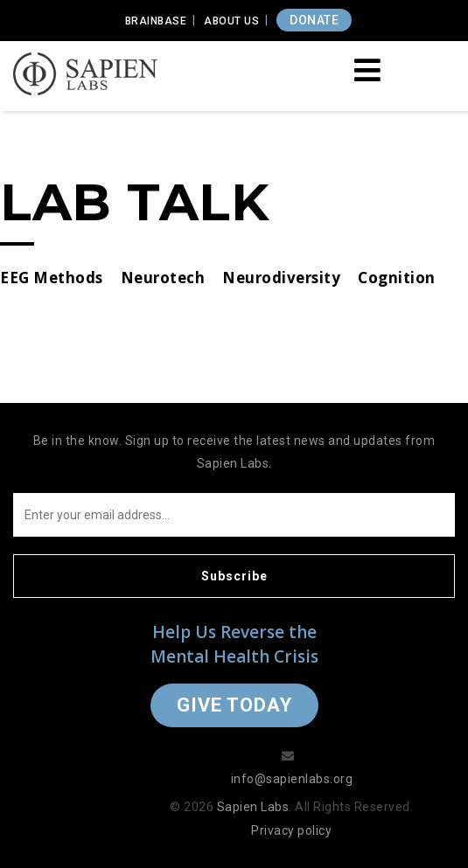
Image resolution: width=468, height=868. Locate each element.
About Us (231, 21)
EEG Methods (52, 278)
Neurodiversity (281, 278)
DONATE (314, 20)
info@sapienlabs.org (292, 779)
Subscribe (234, 576)
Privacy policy (291, 830)
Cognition (397, 278)
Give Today (234, 705)
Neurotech (163, 278)
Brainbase (156, 21)
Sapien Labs (253, 807)
